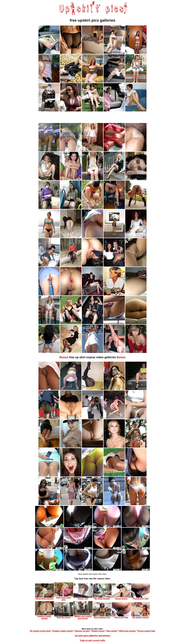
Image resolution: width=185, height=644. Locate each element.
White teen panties (127, 631)
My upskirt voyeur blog (40, 631)
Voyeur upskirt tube (146, 631)
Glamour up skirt (82, 631)
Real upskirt (112, 631)
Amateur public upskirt (63, 631)
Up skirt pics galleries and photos (92, 636)
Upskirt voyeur (98, 631)
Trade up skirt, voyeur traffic (92, 640)
